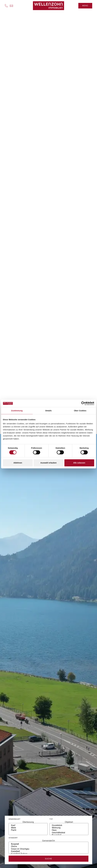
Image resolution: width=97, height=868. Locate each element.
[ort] (48, 848)
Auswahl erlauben (48, 463)
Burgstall (48, 844)
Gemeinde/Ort (48, 841)
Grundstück (69, 825)
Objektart (69, 822)
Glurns (48, 846)
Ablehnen (18, 463)
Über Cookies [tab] (80, 411)
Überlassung (28, 822)
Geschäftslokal (69, 833)
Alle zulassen (79, 463)
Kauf (28, 825)
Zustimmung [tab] (17, 411)
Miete (28, 828)
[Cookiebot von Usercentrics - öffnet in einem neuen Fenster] (83, 403)
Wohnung (69, 828)
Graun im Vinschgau (48, 849)
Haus (69, 830)
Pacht (28, 830)
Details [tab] (49, 411)
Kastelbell (48, 851)
